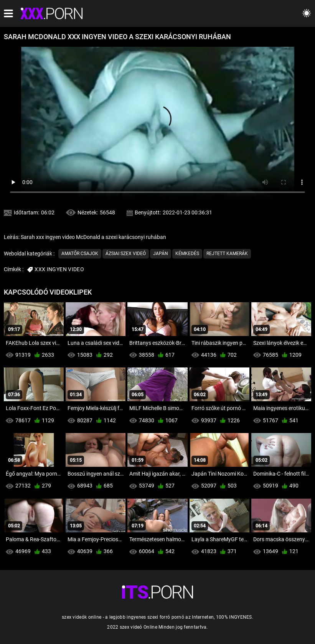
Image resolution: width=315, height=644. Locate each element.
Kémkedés (187, 254)
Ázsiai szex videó (126, 254)
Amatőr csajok (80, 254)
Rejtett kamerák (227, 254)
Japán (161, 254)
